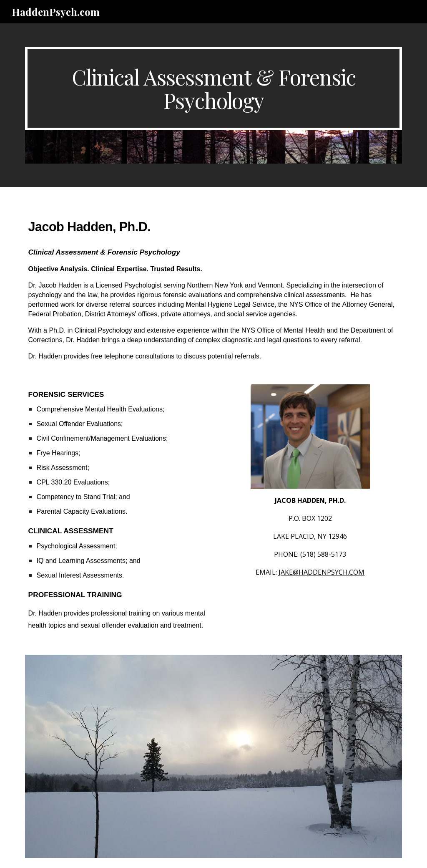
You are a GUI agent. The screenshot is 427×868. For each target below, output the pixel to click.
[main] (214, 88)
